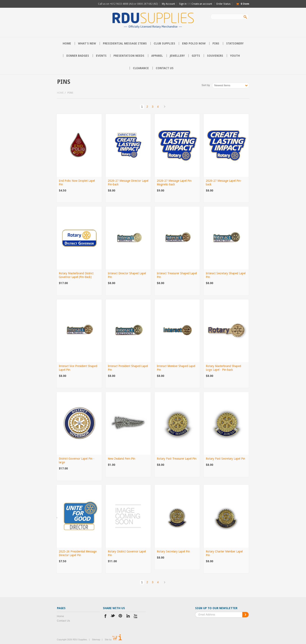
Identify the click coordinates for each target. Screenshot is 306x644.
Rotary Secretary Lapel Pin (173, 551)
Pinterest (121, 617)
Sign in (183, 4)
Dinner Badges (78, 56)
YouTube (136, 617)
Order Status (223, 4)
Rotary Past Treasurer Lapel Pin (177, 459)
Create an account (202, 4)
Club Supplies (164, 43)
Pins (216, 43)
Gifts (196, 56)
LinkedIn (128, 617)
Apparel (157, 56)
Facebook (105, 617)
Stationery (235, 43)
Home (60, 93)
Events (101, 56)
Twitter (113, 617)
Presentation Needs (129, 56)
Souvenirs (215, 56)
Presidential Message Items (125, 43)
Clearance (141, 68)
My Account (168, 4)
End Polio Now (194, 43)
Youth (235, 56)
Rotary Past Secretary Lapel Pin (225, 459)
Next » (165, 107)
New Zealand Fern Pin (121, 459)
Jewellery (177, 56)
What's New (87, 43)
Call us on (128, 4)
